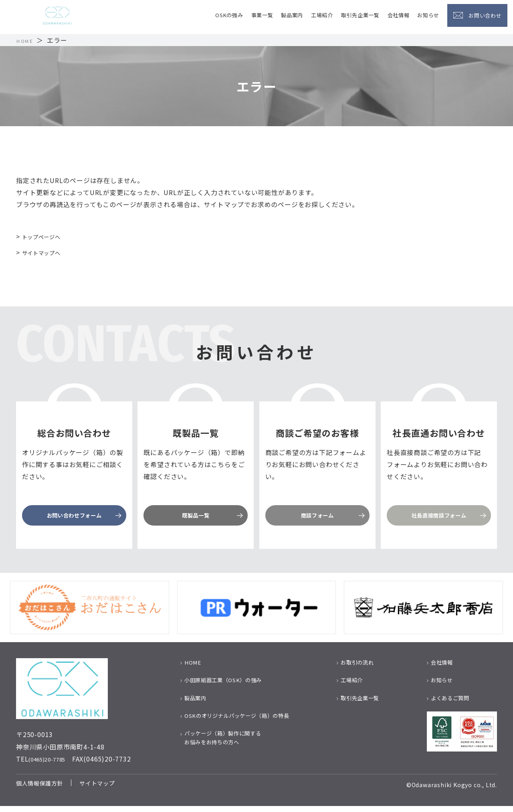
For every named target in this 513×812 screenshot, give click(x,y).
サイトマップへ (46, 252)
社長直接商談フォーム (439, 517)
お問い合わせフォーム (74, 517)
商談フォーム (317, 517)
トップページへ (46, 236)
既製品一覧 (196, 517)
